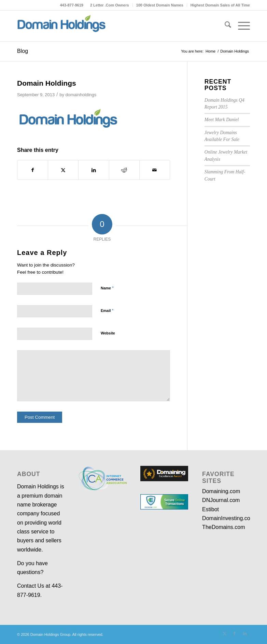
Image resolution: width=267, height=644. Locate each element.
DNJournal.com (221, 500)
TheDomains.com (223, 527)
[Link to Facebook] (235, 633)
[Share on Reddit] (124, 170)
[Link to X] (224, 633)
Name (107, 288)
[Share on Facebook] (33, 170)
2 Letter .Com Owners (110, 5)
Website (108, 333)
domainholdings (81, 95)
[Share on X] (63, 170)
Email (107, 310)
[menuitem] (110, 5)
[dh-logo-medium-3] (61, 26)
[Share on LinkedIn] (94, 170)
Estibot (210, 509)
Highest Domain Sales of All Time (220, 5)
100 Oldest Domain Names (160, 5)
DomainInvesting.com (228, 518)
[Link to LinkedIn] (245, 633)
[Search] (224, 26)
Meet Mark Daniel (222, 120)
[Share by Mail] (155, 170)
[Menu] (241, 26)
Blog (23, 51)
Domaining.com (221, 491)
